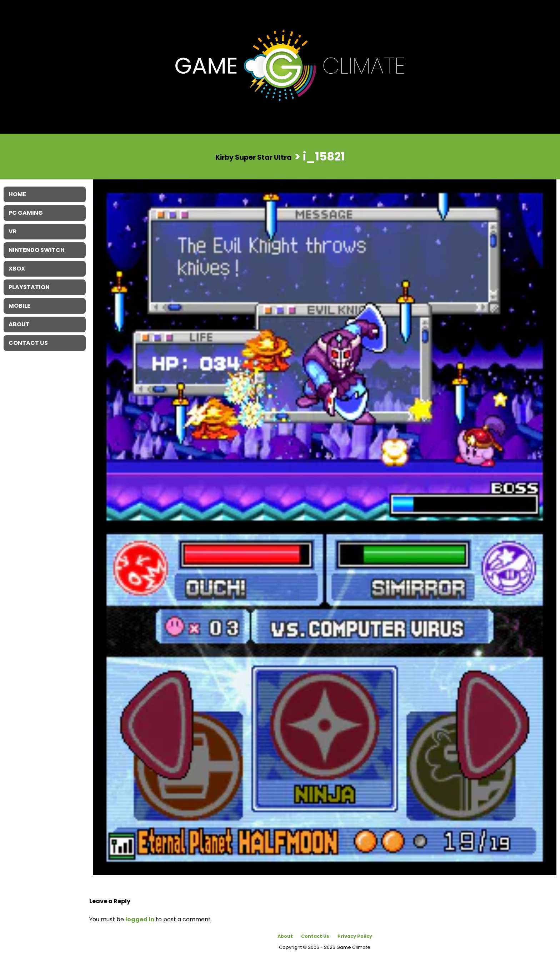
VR (13, 231)
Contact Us (315, 936)
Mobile (19, 306)
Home (17, 194)
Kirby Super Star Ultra (254, 157)
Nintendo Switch (37, 250)
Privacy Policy (355, 936)
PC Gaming (26, 213)
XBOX (17, 269)
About (285, 936)
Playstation (29, 287)
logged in (140, 919)
